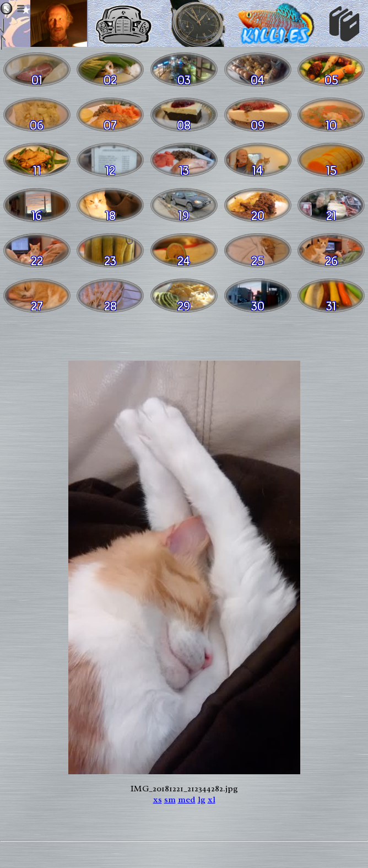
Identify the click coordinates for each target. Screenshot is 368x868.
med (187, 800)
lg (202, 800)
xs (158, 800)
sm (170, 800)
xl (212, 800)
